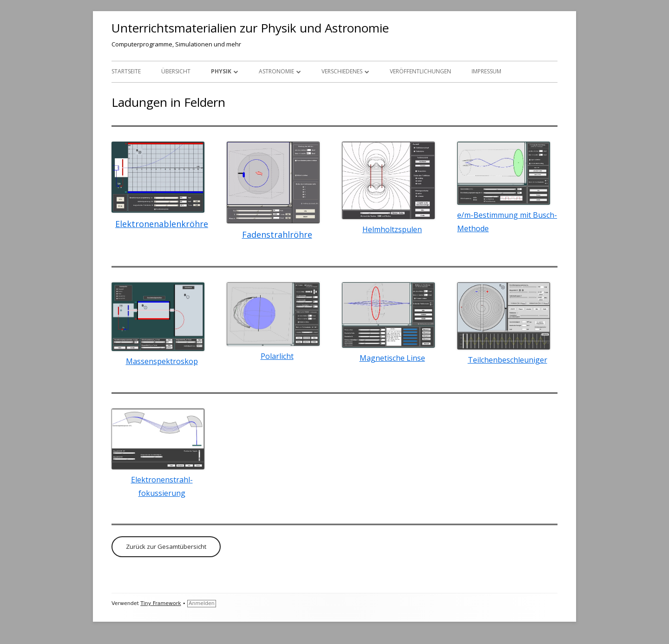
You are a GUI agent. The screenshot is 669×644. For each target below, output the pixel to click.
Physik (221, 71)
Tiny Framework (161, 603)
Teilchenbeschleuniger (508, 360)
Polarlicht (277, 356)
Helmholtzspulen (392, 229)
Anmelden (202, 603)
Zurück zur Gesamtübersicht (166, 546)
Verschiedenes (342, 71)
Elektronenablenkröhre (162, 224)
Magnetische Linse (392, 358)
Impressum (486, 71)
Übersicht (176, 71)
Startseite (126, 71)
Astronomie (276, 71)
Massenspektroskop (162, 361)
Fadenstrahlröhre (277, 234)
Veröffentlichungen (420, 71)
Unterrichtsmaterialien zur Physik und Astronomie (250, 28)
